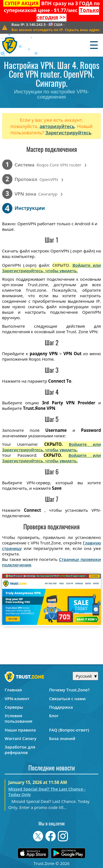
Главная (13, 690)
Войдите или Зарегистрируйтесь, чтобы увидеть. (52, 268)
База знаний (62, 738)
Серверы (14, 707)
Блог (54, 716)
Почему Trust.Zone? (69, 690)
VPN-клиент (17, 699)
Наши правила (20, 730)
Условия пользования (19, 718)
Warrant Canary (21, 738)
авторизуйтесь (57, 126)
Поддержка (61, 707)
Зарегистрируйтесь (68, 133)
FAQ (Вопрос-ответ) (69, 730)
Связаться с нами (67, 699)
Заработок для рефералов (20, 750)
